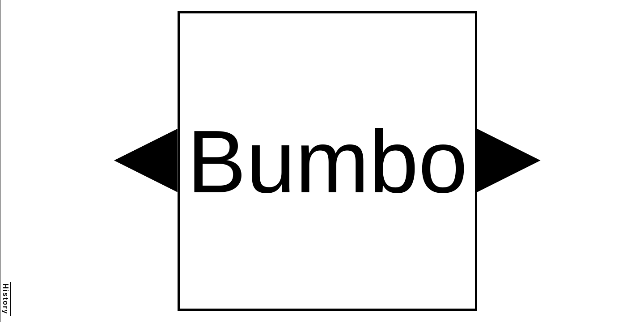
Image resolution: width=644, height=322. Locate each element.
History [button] (6, 299)
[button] (146, 161)
